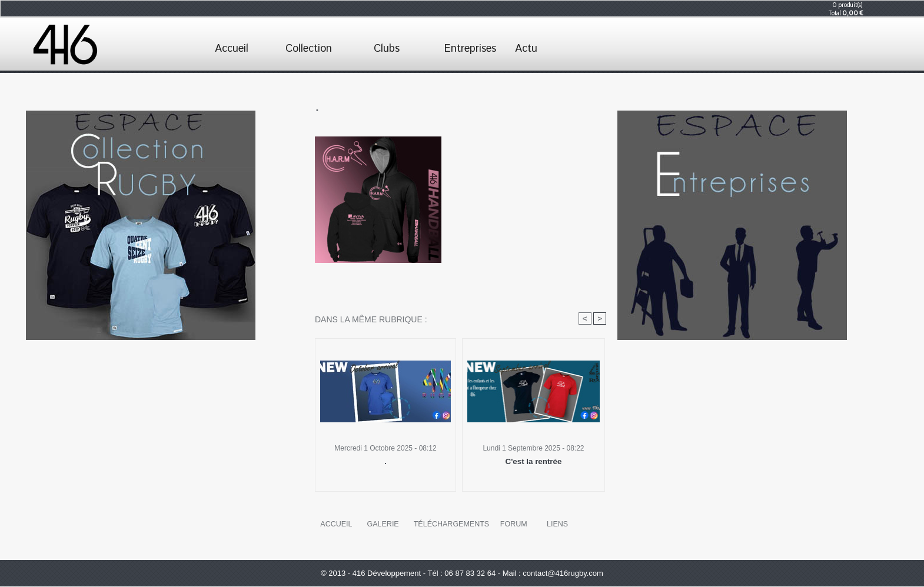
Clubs (387, 49)
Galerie (383, 525)
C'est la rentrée (534, 461)
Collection (309, 49)
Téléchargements (450, 525)
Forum (511, 525)
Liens (555, 525)
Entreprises (470, 49)
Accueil (232, 49)
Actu (526, 49)
